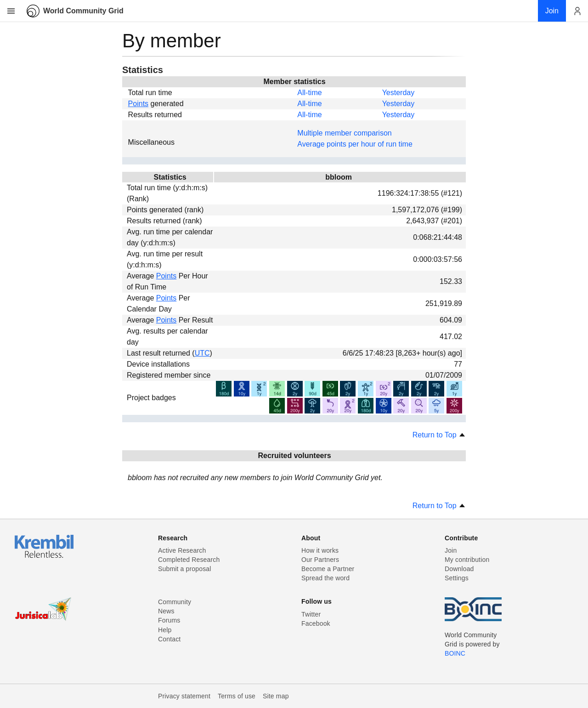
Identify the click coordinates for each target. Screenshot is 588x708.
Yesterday (399, 93)
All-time (309, 93)
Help (165, 630)
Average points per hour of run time (355, 144)
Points (138, 104)
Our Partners (320, 560)
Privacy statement (184, 696)
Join (451, 550)
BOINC (455, 653)
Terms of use (237, 696)
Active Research (182, 550)
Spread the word (325, 578)
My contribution (467, 560)
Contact (169, 639)
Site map (276, 696)
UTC (202, 353)
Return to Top (439, 435)
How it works (320, 550)
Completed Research (189, 560)
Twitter (311, 614)
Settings (457, 578)
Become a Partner (328, 569)
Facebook (316, 623)
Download (459, 569)
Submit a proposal (185, 569)
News (166, 611)
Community (175, 602)
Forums (169, 620)
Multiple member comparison (344, 133)
